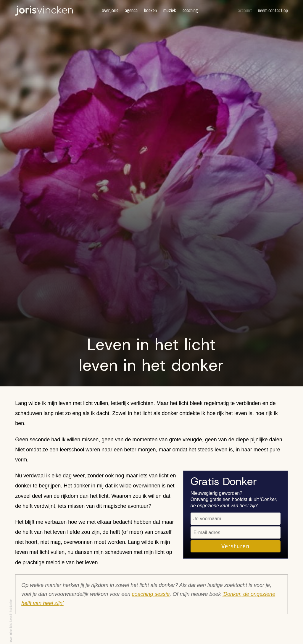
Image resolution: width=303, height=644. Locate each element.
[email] (236, 532)
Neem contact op (273, 11)
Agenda (131, 11)
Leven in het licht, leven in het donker (11, 621)
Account (245, 11)
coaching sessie (151, 594)
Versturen (235, 546)
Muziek (170, 11)
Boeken (150, 11)
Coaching (190, 11)
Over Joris (110, 11)
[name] (236, 519)
